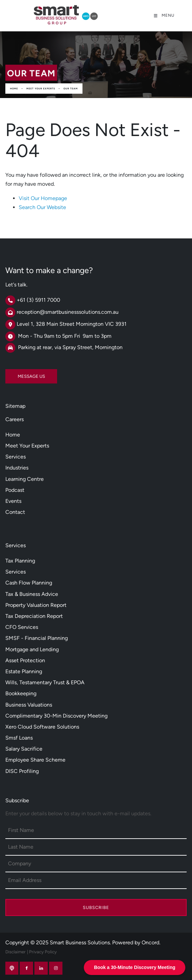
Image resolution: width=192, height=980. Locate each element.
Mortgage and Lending (32, 649)
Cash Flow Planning (29, 583)
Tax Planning (20, 561)
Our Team (71, 89)
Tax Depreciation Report (34, 616)
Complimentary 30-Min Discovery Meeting (56, 716)
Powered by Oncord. (136, 942)
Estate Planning (24, 671)
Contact (15, 512)
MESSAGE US (19, 374)
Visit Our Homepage (43, 198)
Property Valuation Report (36, 605)
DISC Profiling (22, 771)
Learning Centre (25, 479)
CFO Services (22, 627)
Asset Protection (25, 660)
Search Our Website (42, 207)
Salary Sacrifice (24, 749)
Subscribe (96, 907)
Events (13, 501)
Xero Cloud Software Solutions (42, 727)
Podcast (15, 490)
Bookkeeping (21, 693)
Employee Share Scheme (35, 760)
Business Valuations (29, 705)
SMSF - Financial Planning (37, 638)
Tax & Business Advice (32, 594)
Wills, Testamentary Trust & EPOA (45, 682)
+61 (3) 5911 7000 (38, 300)
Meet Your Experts (41, 89)
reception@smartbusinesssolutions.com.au (68, 312)
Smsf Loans (19, 738)
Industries (17, 468)
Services (16, 457)
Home (14, 89)
